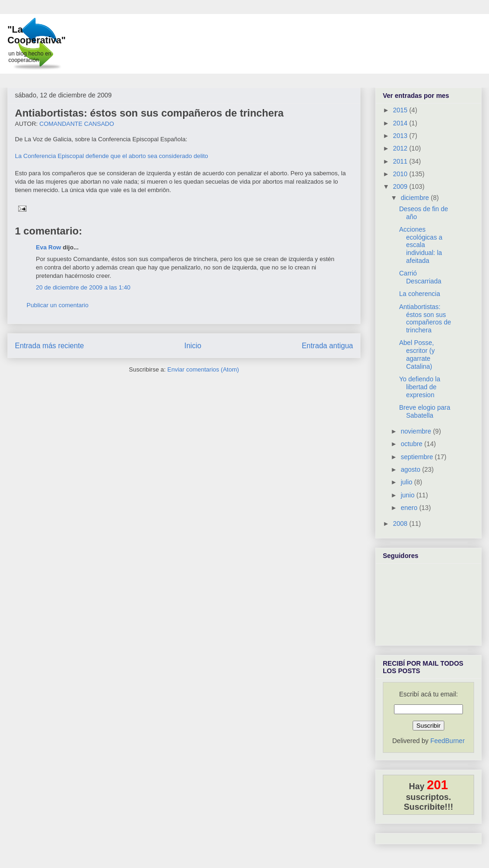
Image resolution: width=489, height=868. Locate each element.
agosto (411, 469)
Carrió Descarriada (420, 277)
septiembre (418, 457)
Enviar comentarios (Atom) (203, 369)
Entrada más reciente (49, 346)
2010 (401, 174)
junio (408, 495)
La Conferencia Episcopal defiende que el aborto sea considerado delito (112, 156)
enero (410, 508)
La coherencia (420, 294)
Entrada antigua (327, 346)
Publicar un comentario (58, 305)
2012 (401, 148)
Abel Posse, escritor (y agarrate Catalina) (417, 354)
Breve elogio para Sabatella (425, 411)
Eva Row (48, 247)
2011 (401, 161)
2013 (401, 136)
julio (407, 482)
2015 (401, 110)
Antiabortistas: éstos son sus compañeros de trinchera (149, 113)
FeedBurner (448, 741)
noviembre (417, 431)
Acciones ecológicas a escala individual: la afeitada (421, 245)
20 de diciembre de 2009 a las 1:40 (83, 287)
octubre (412, 444)
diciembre (416, 198)
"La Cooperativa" (37, 35)
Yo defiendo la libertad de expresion (420, 387)
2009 (401, 186)
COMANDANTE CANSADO (77, 124)
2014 (401, 123)
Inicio (193, 346)
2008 (401, 524)
